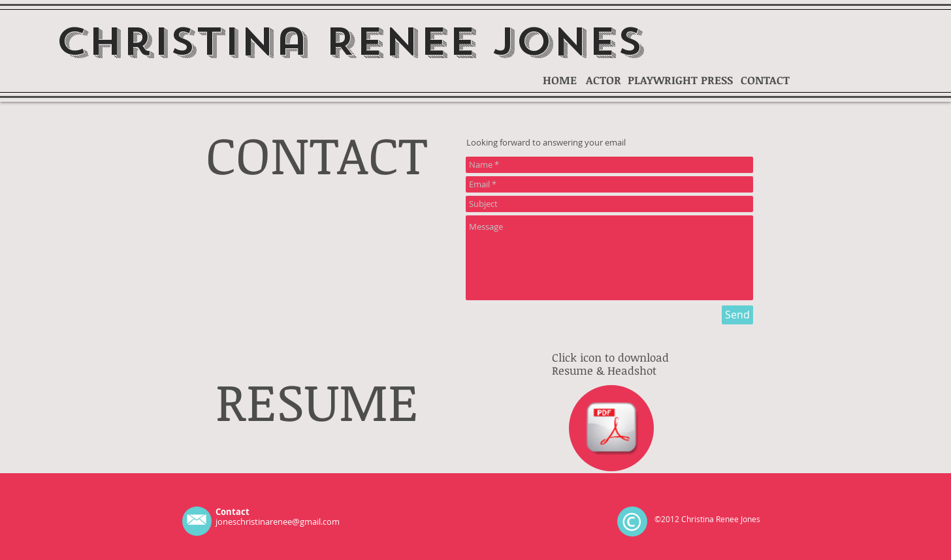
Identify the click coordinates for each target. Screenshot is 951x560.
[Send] (737, 315)
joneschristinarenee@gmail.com (278, 521)
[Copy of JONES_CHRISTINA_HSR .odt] (611, 429)
